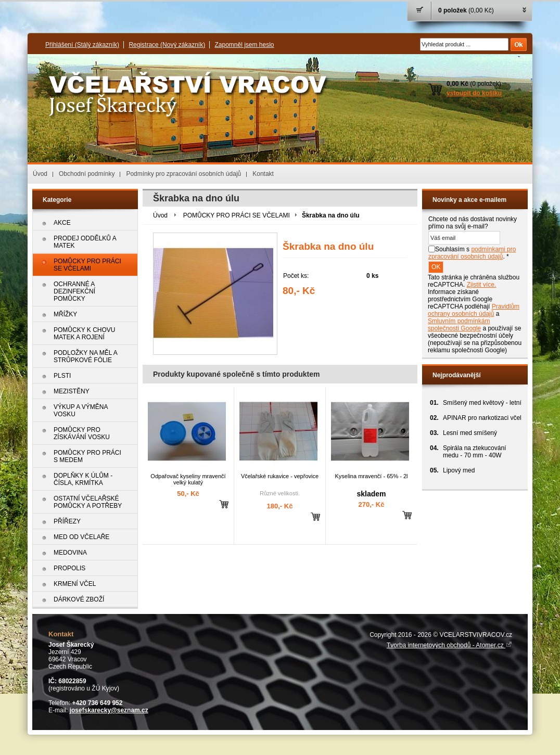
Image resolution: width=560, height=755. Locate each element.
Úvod (40, 174)
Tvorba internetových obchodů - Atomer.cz (449, 645)
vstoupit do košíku (474, 93)
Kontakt (263, 174)
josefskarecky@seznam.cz (109, 710)
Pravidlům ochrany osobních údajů (474, 310)
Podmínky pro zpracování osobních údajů (183, 174)
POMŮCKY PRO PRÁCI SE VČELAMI (237, 215)
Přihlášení (82, 45)
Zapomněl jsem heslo (244, 45)
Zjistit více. (482, 285)
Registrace (167, 45)
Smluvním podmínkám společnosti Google (459, 325)
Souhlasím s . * (472, 253)
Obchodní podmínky (87, 174)
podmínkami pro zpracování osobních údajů (472, 253)
